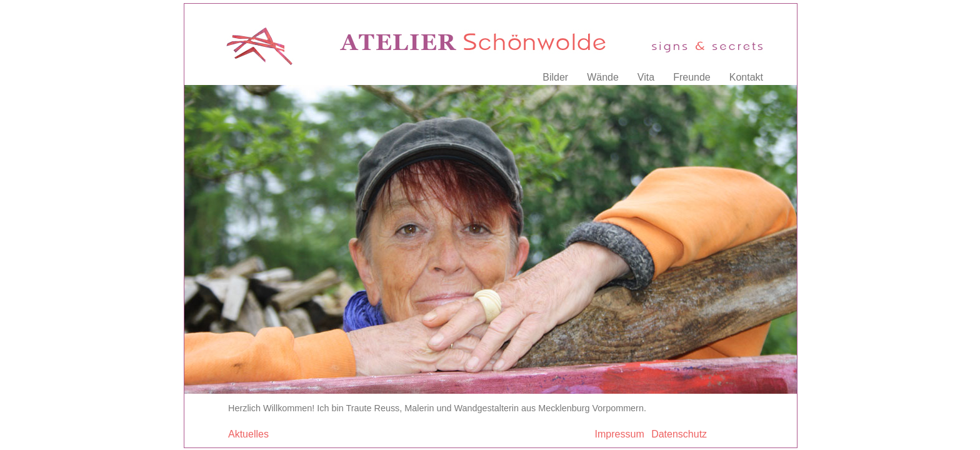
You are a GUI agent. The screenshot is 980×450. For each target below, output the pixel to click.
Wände (603, 77)
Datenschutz (679, 434)
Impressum (620, 434)
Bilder (555, 77)
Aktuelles (248, 434)
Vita (646, 77)
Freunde (692, 77)
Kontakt (746, 77)
